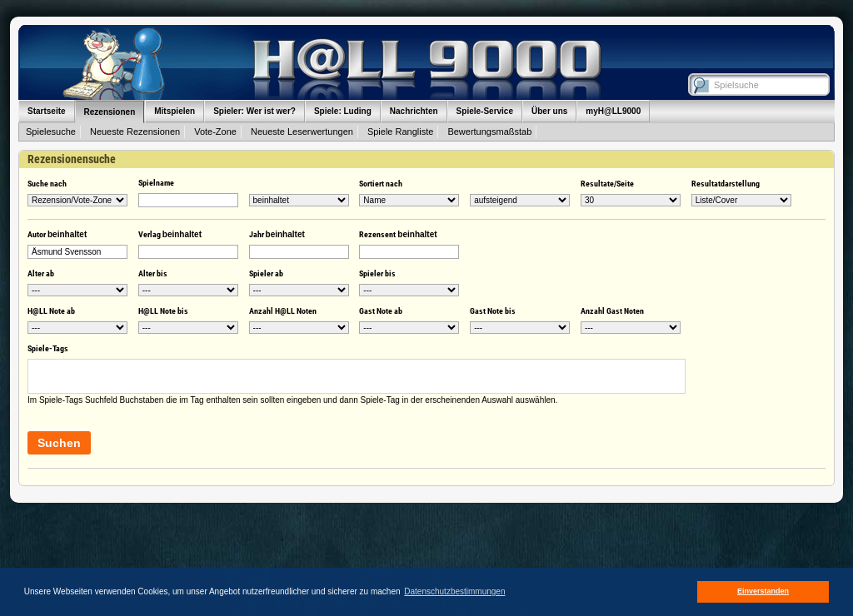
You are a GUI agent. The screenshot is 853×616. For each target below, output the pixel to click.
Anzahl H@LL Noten (283, 311)
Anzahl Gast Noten (612, 311)
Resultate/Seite (607, 184)
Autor (57, 234)
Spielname (156, 183)
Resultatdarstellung (726, 184)
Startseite (47, 111)
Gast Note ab (381, 311)
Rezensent (398, 234)
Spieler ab (266, 273)
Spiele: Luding (343, 111)
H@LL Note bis (163, 311)
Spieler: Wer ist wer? (254, 111)
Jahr (277, 234)
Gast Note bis (493, 311)
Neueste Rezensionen (135, 132)
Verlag (170, 234)
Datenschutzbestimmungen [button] (454, 591)
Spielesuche (51, 132)
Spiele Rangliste (401, 132)
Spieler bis (377, 273)
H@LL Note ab (51, 311)
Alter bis (153, 273)
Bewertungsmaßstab (489, 132)
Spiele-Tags (48, 348)
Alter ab (41, 273)
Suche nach (47, 184)
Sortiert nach (381, 184)
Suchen (59, 443)
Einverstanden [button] (763, 591)
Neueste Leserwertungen (302, 132)
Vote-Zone (215, 132)
